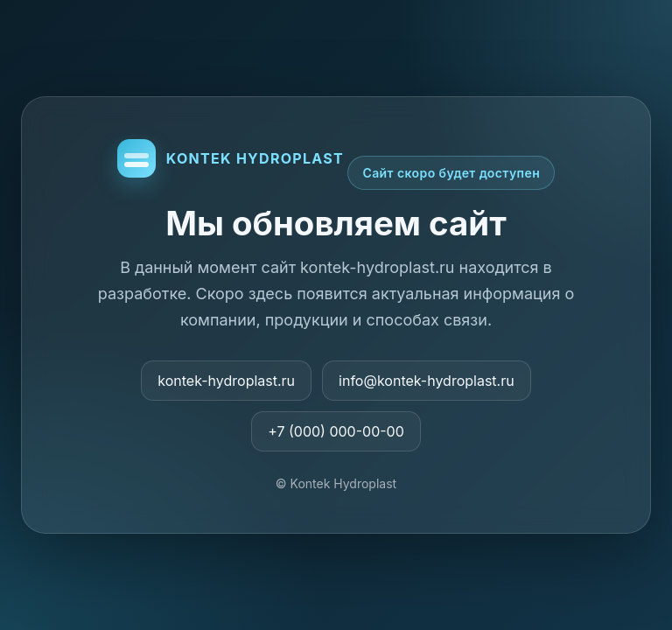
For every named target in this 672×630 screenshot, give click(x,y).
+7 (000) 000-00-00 (336, 431)
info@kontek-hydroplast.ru (427, 381)
